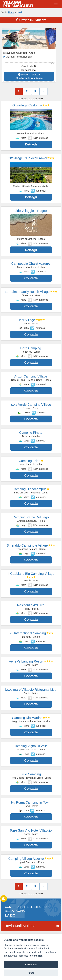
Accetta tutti (31, 965)
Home (11, 12)
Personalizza (35, 956)
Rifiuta (31, 973)
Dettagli (31, 144)
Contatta (31, 278)
